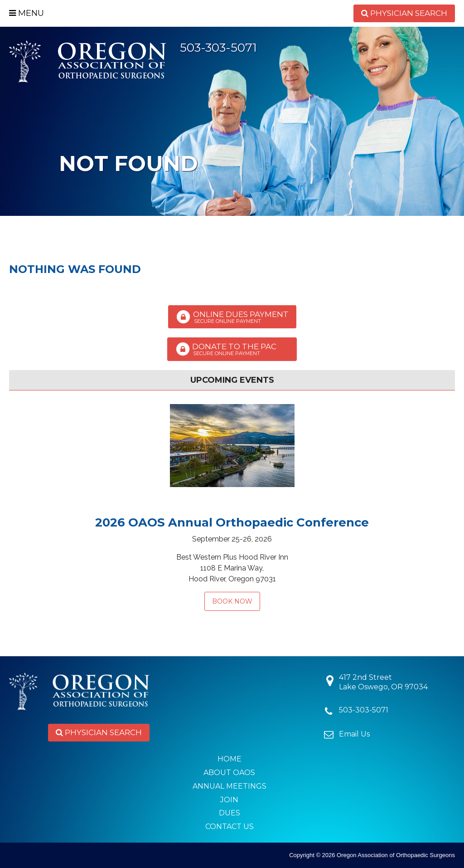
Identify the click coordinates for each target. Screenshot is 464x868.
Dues (230, 813)
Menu (27, 13)
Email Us (354, 734)
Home (230, 759)
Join (229, 800)
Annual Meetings (230, 786)
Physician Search (404, 13)
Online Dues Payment (232, 317)
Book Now (232, 601)
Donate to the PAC (232, 349)
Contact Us (230, 827)
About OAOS (229, 773)
